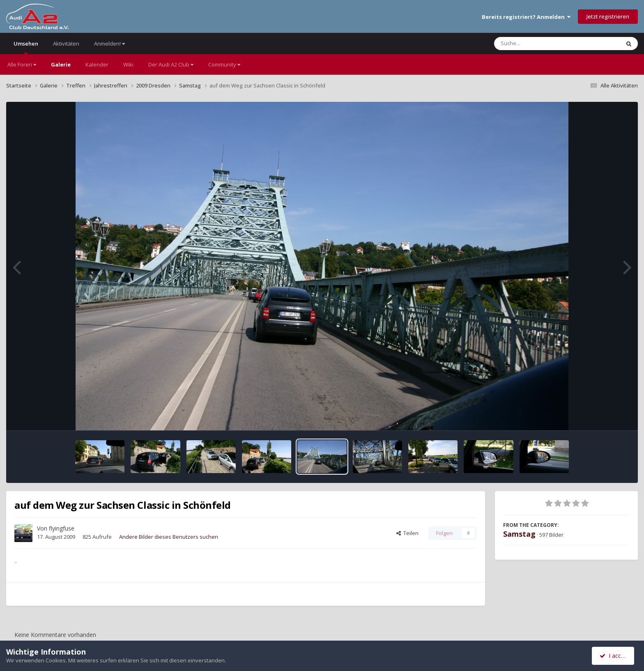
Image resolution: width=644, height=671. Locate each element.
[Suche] (540, 44)
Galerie (61, 64)
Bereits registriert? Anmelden (526, 17)
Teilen (407, 533)
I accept (614, 656)
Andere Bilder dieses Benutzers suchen (169, 537)
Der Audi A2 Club (171, 64)
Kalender (97, 64)
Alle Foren (22, 64)
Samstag (519, 534)
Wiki (128, 64)
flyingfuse (62, 528)
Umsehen (26, 47)
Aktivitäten (66, 44)
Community (224, 64)
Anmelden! (109, 44)
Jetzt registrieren (608, 16)
